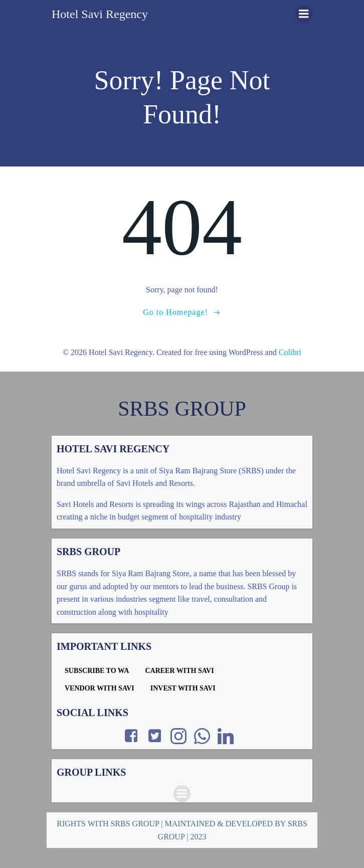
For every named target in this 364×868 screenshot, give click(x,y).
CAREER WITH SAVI (179, 671)
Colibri (290, 352)
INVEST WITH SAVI (183, 688)
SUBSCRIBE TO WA (97, 671)
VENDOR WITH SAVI (100, 688)
